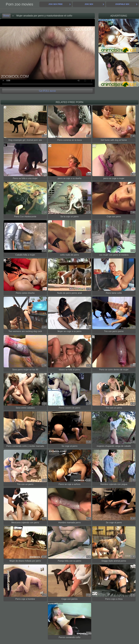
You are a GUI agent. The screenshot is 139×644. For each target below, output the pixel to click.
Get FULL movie (47, 91)
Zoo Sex (89, 4)
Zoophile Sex (122, 4)
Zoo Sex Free (56, 4)
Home (6, 16)
